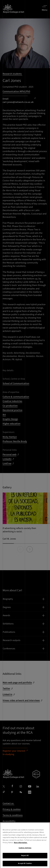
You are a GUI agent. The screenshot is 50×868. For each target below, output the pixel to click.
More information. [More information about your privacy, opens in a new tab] (21, 846)
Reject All (25, 859)
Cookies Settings (25, 851)
